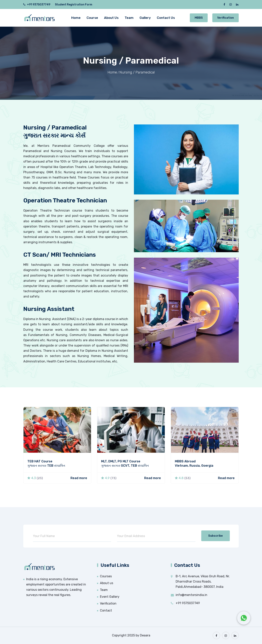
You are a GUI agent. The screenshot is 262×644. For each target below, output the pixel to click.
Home (76, 18)
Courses (106, 576)
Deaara (145, 635)
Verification (226, 18)
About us (107, 583)
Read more (79, 478)
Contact (106, 610)
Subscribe (216, 536)
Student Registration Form (74, 5)
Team (129, 18)
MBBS (199, 18)
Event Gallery (110, 597)
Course (92, 18)
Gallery (145, 18)
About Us (111, 18)
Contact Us (166, 18)
